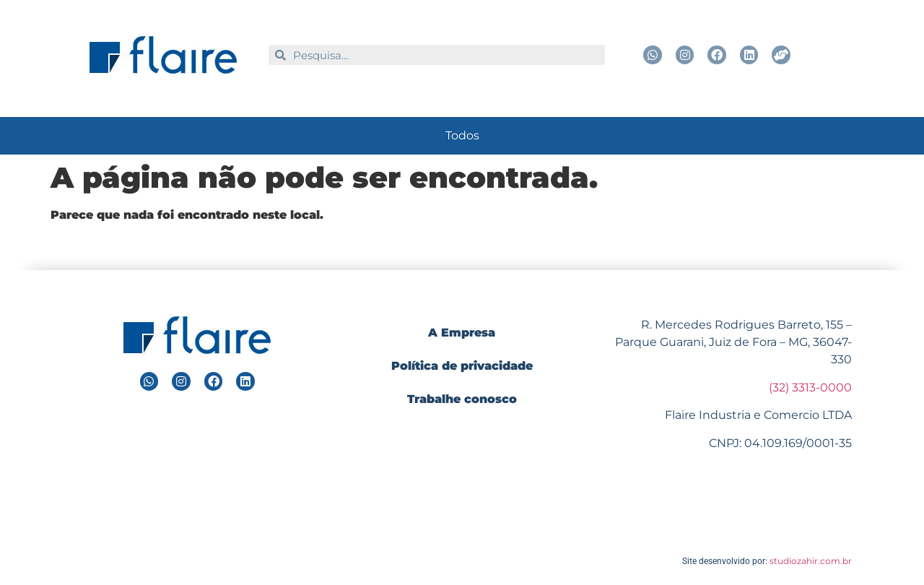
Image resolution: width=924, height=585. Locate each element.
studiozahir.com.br (811, 561)
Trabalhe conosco (462, 399)
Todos (462, 135)
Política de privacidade (462, 366)
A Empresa (462, 333)
